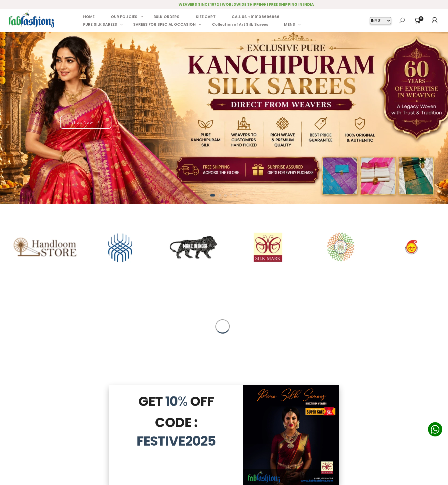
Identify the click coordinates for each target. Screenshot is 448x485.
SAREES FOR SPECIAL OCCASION (165, 24)
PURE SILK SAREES (100, 24)
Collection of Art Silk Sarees (240, 24)
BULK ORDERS (166, 17)
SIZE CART (206, 17)
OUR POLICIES (124, 17)
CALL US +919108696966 (256, 17)
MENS (290, 24)
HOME (89, 17)
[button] (213, 195)
